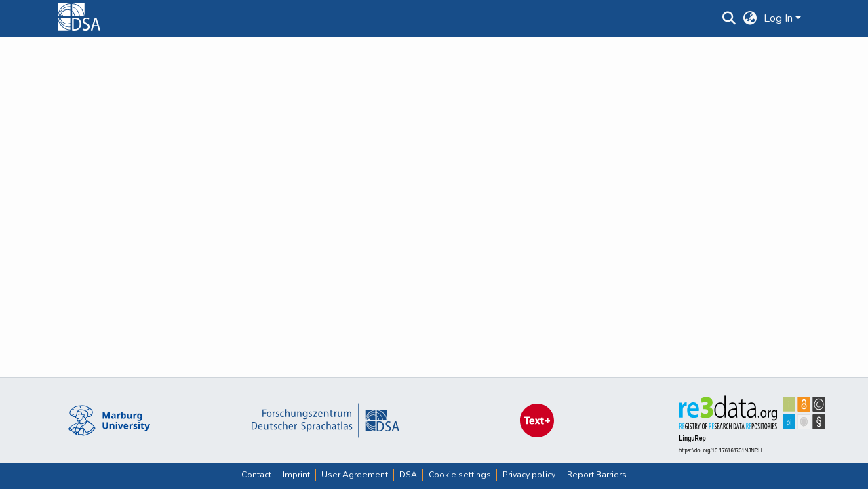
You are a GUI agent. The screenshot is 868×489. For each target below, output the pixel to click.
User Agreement (355, 475)
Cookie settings (460, 475)
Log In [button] (780, 18)
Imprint (296, 475)
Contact (256, 475)
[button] (729, 18)
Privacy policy (529, 475)
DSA (408, 475)
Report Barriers (597, 475)
